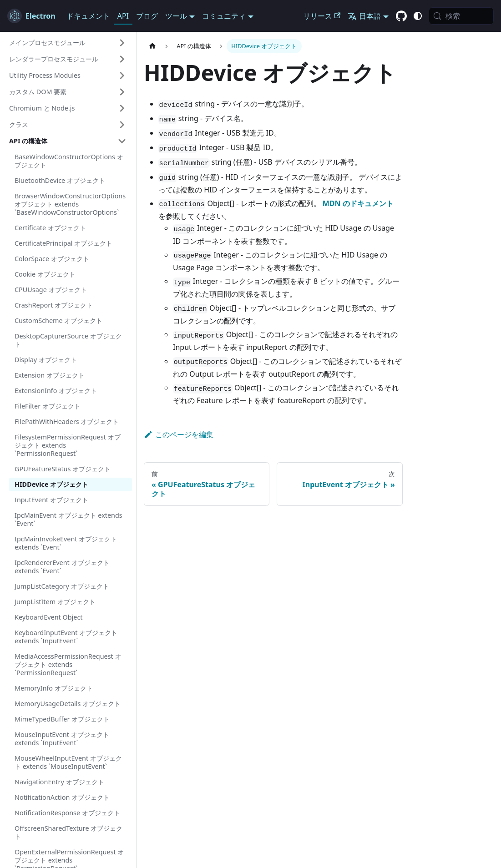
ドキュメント (88, 16)
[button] (68, 43)
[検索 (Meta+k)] (461, 16)
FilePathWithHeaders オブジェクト (67, 421)
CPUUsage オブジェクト (51, 290)
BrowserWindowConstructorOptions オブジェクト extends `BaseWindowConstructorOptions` (70, 204)
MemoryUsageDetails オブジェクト (68, 704)
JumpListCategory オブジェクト (62, 586)
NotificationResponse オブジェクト (67, 813)
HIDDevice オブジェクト (51, 484)
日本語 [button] (364, 16)
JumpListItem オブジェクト (55, 602)
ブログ (147, 16)
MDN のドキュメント (358, 203)
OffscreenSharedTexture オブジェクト (68, 832)
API (123, 16)
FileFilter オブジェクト (48, 406)
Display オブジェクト (46, 360)
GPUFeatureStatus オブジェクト (63, 469)
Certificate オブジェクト (50, 228)
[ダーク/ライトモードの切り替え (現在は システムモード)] (418, 16)
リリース (322, 16)
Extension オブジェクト (50, 375)
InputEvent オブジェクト (51, 500)
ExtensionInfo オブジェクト (56, 391)
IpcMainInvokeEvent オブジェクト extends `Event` (66, 543)
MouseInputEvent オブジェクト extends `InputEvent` (62, 739)
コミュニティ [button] (224, 16)
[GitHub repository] (401, 16)
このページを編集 (179, 434)
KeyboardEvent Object (49, 617)
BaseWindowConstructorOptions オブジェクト (69, 161)
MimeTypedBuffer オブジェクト (62, 719)
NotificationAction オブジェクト (62, 797)
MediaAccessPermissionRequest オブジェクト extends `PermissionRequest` (68, 664)
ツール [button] (176, 16)
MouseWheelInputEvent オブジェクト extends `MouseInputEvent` (68, 762)
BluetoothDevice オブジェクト (60, 180)
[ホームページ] (152, 46)
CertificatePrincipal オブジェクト (63, 243)
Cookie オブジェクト (45, 274)
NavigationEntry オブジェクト (59, 782)
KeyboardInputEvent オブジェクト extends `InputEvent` (66, 637)
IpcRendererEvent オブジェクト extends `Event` (62, 567)
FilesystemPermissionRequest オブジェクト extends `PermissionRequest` (68, 445)
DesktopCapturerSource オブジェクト (68, 340)
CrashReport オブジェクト (54, 305)
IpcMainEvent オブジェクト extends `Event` (68, 519)
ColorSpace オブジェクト (52, 259)
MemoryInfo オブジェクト (54, 688)
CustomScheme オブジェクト (58, 320)
